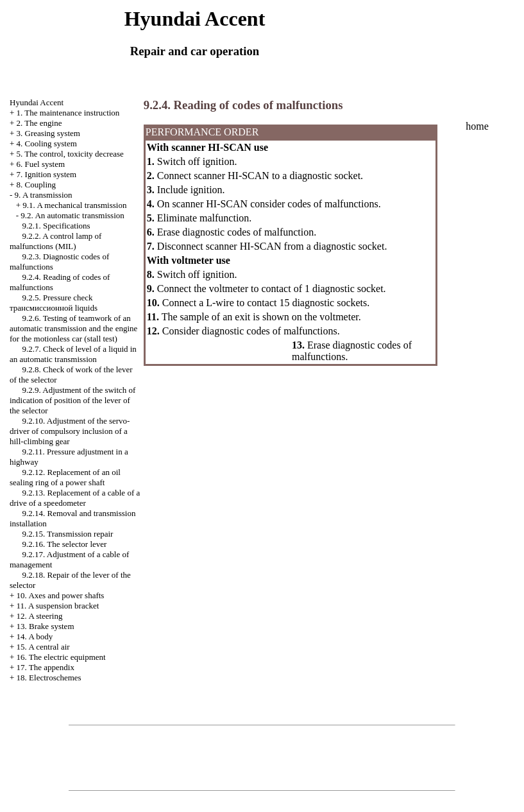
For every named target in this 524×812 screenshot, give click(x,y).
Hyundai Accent (37, 102)
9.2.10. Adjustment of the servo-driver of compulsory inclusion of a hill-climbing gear (70, 431)
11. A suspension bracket (58, 606)
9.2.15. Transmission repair (68, 534)
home (477, 126)
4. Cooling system (47, 143)
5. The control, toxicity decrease (70, 154)
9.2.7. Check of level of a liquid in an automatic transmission (73, 354)
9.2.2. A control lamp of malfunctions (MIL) (55, 241)
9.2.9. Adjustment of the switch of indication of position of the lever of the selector (72, 400)
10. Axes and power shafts (61, 595)
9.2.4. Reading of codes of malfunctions (243, 105)
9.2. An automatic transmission (72, 215)
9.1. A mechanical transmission (74, 205)
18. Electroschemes (49, 678)
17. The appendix (46, 667)
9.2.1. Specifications (56, 226)
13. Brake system (46, 626)
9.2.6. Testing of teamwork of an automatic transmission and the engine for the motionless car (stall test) (73, 328)
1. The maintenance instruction (68, 113)
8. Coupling (36, 185)
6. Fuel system (41, 164)
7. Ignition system (47, 174)
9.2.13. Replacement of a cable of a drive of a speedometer (75, 498)
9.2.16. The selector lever (65, 544)
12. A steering (40, 616)
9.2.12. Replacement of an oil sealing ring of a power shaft (65, 477)
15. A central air (43, 647)
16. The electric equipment (61, 657)
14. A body (35, 636)
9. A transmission (44, 195)
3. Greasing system (48, 133)
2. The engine (39, 123)
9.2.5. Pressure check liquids (54, 303)
